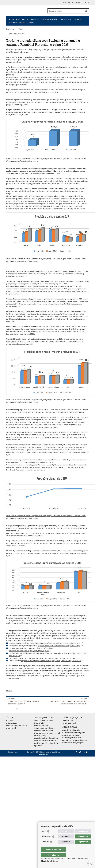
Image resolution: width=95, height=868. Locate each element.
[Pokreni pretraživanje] (86, 11)
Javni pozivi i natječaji (17, 23)
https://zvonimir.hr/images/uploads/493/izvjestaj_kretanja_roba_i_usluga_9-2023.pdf (51, 661)
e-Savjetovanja (12, 723)
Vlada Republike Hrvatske (44, 721)
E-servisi (77, 19)
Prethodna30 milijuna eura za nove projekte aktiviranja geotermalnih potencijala (24, 701)
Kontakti (31, 23)
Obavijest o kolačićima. (49, 861)
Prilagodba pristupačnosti (72, 2)
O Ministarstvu (22, 19)
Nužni (44, 836)
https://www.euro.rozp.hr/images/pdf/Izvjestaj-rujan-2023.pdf (59, 646)
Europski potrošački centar (44, 731)
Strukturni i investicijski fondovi (45, 741)
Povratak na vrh (13, 752)
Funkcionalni (46, 841)
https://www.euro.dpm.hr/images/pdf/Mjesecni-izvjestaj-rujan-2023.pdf (56, 643)
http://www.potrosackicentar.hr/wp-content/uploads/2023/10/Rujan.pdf (53, 658)
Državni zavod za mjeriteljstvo (73, 743)
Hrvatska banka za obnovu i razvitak (47, 733)
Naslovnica (10, 29)
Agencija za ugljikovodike (71, 730)
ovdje (29, 92)
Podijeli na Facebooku (12, 709)
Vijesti (11, 19)
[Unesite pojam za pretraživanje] (66, 11)
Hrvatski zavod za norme (71, 735)
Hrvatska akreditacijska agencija (74, 733)
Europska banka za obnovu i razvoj (47, 738)
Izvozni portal (11, 728)
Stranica (9, 691)
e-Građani (10, 721)
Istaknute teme (66, 19)
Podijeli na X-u (17, 709)
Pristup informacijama (49, 19)
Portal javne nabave (41, 726)
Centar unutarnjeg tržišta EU (44, 728)
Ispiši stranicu (7, 709)
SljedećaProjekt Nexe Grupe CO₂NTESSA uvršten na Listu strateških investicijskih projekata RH (69, 701)
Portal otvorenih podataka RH (17, 726)
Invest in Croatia (40, 736)
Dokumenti (34, 19)
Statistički (45, 846)
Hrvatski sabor (39, 723)
